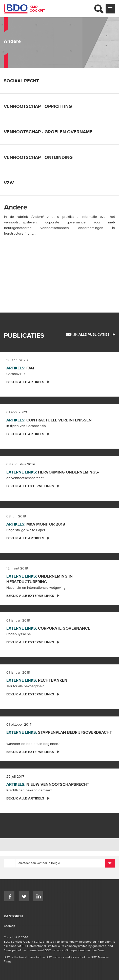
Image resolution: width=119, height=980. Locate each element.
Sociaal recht (25, 81)
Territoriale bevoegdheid (25, 686)
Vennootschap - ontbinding (42, 157)
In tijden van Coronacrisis (26, 426)
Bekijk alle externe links (33, 486)
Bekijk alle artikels (28, 382)
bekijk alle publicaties (91, 334)
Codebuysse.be (19, 634)
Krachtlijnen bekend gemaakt (29, 790)
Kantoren (13, 916)
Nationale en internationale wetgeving (36, 587)
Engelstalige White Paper (26, 530)
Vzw (12, 183)
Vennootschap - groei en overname (52, 132)
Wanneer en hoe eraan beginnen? (33, 744)
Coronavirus (16, 374)
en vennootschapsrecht (25, 478)
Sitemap (9, 926)
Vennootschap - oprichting (41, 106)
